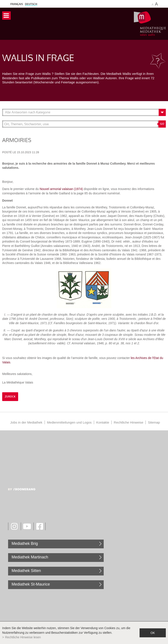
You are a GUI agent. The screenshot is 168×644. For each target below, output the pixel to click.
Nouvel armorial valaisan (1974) (61, 189)
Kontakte (103, 422)
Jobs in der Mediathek (26, 422)
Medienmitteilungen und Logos (69, 422)
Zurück (10, 397)
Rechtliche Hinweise (129, 422)
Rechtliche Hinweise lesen (23, 637)
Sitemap (154, 422)
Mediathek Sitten (26, 571)
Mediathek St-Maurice (31, 584)
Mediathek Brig (25, 544)
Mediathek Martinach (30, 557)
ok (153, 633)
